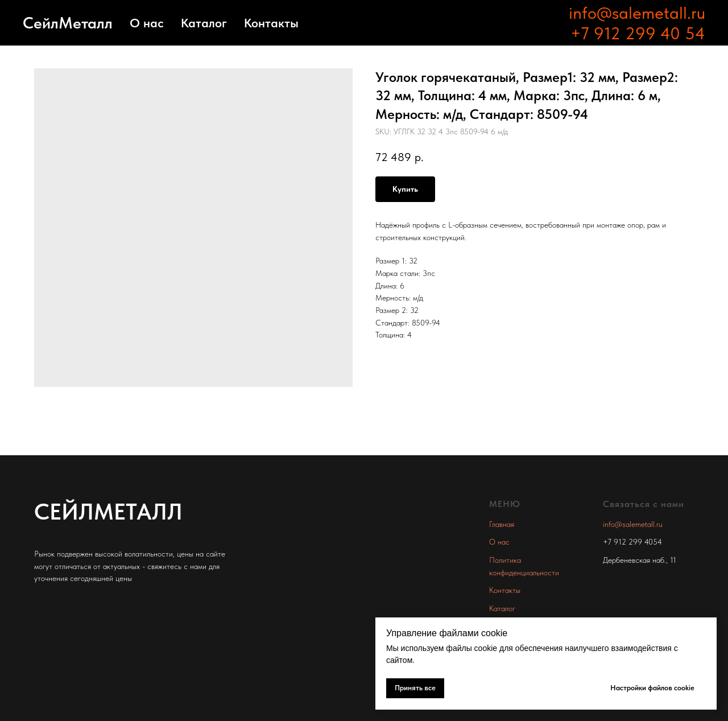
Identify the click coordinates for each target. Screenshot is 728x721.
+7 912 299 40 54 (638, 33)
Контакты (271, 23)
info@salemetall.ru (637, 13)
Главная (502, 524)
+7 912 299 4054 (632, 542)
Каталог (204, 23)
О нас (147, 23)
